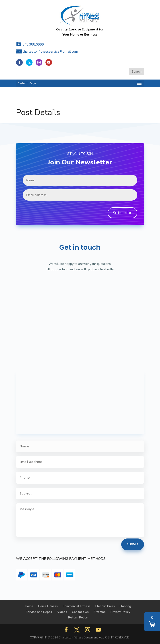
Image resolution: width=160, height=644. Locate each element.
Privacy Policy (120, 612)
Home (29, 606)
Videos (62, 612)
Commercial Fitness (77, 606)
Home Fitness (48, 606)
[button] (152, 622)
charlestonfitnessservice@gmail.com (50, 52)
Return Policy (78, 617)
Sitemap (100, 612)
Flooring (125, 606)
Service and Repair (39, 612)
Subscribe (122, 213)
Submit (133, 544)
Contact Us (80, 612)
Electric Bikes (105, 606)
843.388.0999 (33, 44)
